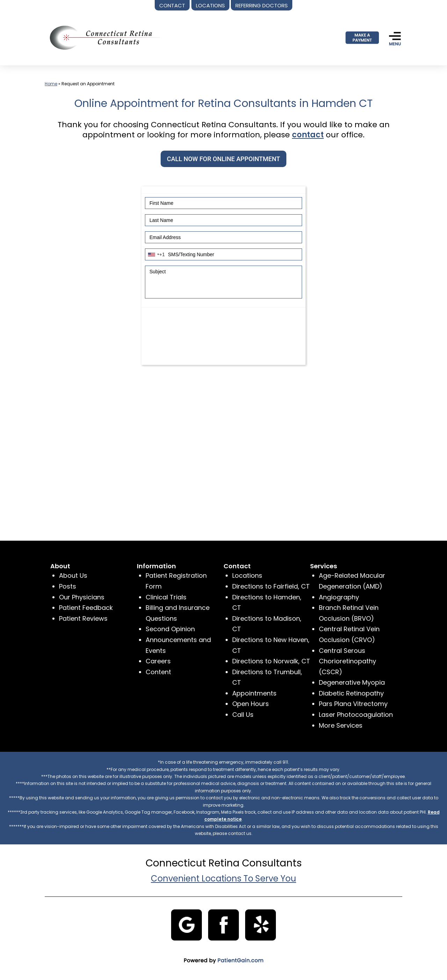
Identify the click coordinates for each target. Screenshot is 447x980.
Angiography (339, 597)
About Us (73, 575)
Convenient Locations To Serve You (223, 878)
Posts (68, 586)
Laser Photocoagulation (356, 715)
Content (158, 672)
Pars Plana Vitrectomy (353, 704)
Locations (247, 575)
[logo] (102, 37)
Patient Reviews (83, 618)
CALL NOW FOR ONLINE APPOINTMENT (223, 159)
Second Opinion (170, 629)
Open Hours (251, 704)
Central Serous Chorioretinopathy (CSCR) (347, 661)
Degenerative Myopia (352, 682)
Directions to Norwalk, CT (271, 661)
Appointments (254, 693)
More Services (341, 725)
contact (308, 135)
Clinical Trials (166, 597)
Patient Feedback (86, 608)
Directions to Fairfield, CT (271, 586)
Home (51, 84)
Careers (158, 661)
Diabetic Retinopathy (351, 693)
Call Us (243, 715)
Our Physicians (82, 597)
